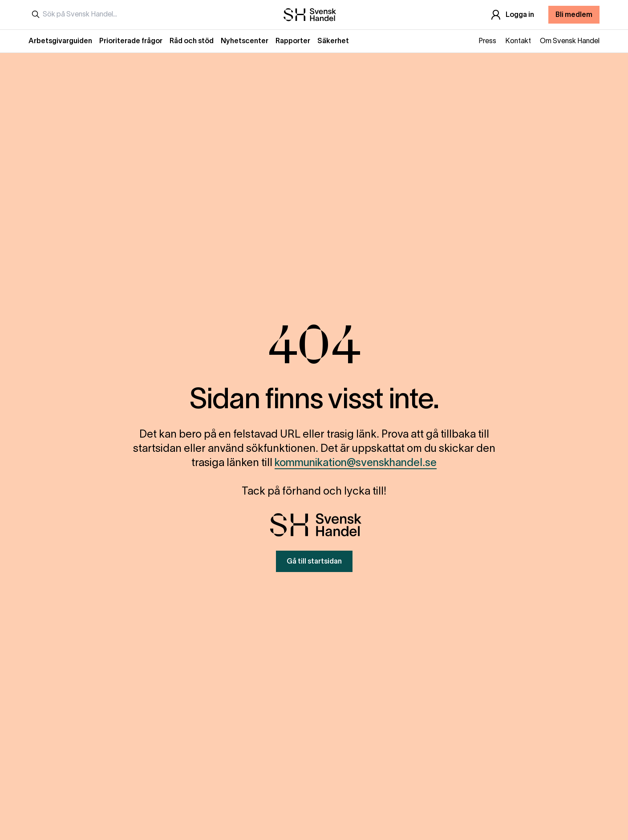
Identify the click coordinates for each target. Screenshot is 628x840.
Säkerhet (333, 41)
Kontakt (518, 41)
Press (487, 41)
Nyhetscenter (245, 41)
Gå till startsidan (314, 562)
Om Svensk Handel (570, 41)
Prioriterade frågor (131, 41)
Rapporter (293, 41)
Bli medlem (574, 15)
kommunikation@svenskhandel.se (356, 463)
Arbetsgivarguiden (60, 41)
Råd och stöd (192, 41)
